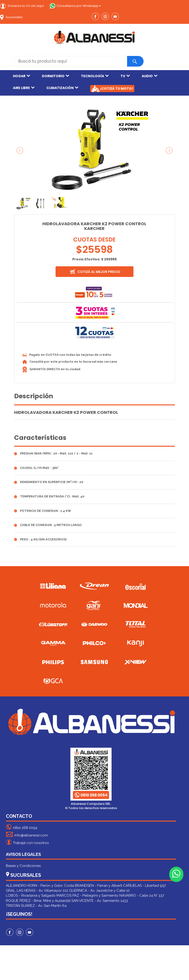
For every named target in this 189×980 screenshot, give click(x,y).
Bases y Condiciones (23, 866)
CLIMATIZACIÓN (62, 88)
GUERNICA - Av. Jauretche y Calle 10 (99, 891)
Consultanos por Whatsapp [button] (75, 6)
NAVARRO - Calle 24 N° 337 (142, 895)
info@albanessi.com (27, 834)
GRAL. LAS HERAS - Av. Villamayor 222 (37, 891)
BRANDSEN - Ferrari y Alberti (99, 886)
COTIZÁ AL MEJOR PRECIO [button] (95, 272)
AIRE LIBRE (24, 88)
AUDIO (150, 76)
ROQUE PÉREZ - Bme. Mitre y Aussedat (38, 901)
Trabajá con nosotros (27, 842)
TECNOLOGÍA (95, 76)
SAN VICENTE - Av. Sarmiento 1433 (100, 901)
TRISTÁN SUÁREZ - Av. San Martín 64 (36, 906)
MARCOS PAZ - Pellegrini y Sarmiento (87, 895)
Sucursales (11, 17)
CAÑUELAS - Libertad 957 (145, 886)
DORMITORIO (56, 76)
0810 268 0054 (22, 827)
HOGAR (22, 76)
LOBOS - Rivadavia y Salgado (31, 895)
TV (125, 76)
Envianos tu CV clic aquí (22, 6)
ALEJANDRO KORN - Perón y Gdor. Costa (40, 886)
